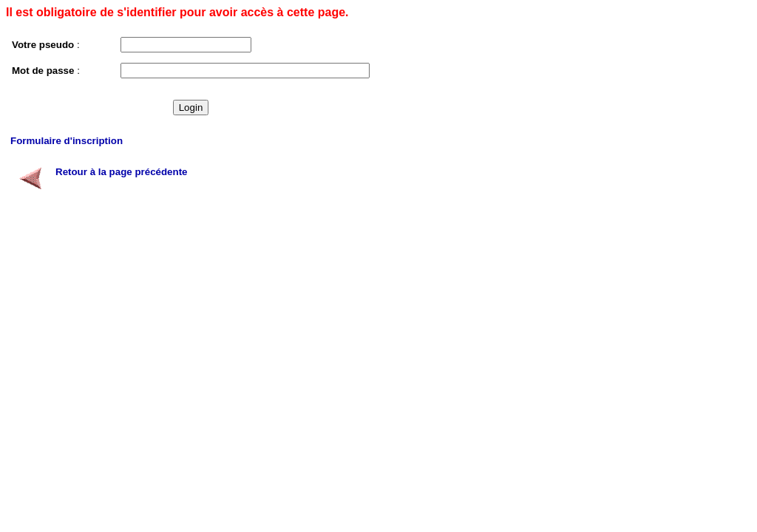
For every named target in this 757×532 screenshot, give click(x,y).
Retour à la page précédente (122, 172)
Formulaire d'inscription (67, 141)
